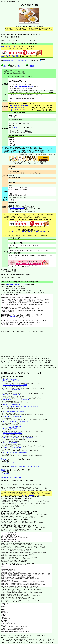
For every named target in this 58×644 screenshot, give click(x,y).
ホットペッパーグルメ (17, 208)
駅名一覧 (37, 466)
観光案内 (12, 317)
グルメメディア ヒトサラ (18, 108)
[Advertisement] (11, 343)
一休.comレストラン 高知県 (9, 520)
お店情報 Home (32, 66)
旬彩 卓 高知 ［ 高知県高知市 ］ (12, 433)
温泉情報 (10, 284)
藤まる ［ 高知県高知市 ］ (11, 443)
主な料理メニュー (18, 127)
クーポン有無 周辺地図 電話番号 (23, 87)
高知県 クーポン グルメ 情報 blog (11, 478)
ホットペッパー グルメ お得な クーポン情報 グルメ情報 (29, 232)
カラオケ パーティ (10, 463)
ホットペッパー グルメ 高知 (10, 56)
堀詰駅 (30, 466)
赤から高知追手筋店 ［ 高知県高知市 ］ (15, 411)
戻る (3, 66)
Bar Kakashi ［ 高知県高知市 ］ (12, 448)
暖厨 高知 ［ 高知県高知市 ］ (12, 380)
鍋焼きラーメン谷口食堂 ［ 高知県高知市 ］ (16, 421)
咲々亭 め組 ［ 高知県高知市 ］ (12, 390)
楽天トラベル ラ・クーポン (10, 46)
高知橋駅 (14, 466)
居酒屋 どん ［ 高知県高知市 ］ (12, 405)
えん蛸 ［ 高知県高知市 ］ (11, 428)
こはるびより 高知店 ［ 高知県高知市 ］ (15, 385)
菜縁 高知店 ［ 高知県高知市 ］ (12, 395)
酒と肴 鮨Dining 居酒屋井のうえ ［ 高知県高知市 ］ (19, 438)
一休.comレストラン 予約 (18, 110)
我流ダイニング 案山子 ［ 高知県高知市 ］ (16, 453)
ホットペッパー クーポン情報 (19, 106)
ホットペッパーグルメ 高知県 (10, 499)
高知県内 (4, 470)
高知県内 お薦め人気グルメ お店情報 (15, 60)
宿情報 (17, 284)
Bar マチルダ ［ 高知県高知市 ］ (13, 416)
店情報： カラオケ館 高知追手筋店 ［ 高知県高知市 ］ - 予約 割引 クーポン (24, 636)
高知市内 (4, 459)
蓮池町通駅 (22, 466)
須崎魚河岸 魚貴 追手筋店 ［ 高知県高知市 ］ (17, 400)
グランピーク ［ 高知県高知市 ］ (13, 426)
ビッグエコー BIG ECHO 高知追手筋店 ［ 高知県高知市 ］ (21, 406)
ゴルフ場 (24, 284)
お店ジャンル (20, 66)
